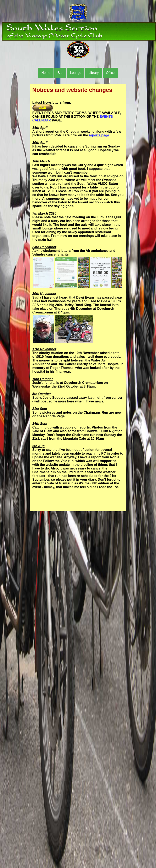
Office (110, 73)
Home (46, 73)
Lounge (76, 73)
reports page (99, 135)
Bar (60, 73)
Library (94, 73)
